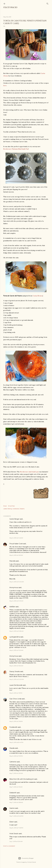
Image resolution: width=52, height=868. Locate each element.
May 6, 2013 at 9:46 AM (16, 538)
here (5, 86)
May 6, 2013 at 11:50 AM (16, 666)
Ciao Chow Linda (15, 699)
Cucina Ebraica (38, 296)
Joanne (12, 808)
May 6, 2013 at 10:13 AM (16, 601)
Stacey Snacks (10, 7)
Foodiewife (13, 727)
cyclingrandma (15, 637)
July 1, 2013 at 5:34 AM (16, 841)
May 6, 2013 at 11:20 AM (16, 650)
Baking (10, 509)
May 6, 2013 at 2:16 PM (16, 721)
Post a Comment (9, 846)
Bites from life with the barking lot (22, 779)
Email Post (11, 506)
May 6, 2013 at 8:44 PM (16, 742)
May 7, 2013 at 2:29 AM (16, 773)
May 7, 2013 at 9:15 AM (16, 787)
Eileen (12, 822)
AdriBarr (12, 607)
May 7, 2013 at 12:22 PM (16, 816)
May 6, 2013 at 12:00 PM (17, 679)
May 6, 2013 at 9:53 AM (16, 555)
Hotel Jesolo (14, 834)
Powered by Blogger (26, 858)
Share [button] (5, 506)
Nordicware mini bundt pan (29, 472)
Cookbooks (16, 509)
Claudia (12, 748)
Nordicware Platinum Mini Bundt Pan (16, 149)
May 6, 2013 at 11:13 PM (16, 756)
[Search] (47, 3)
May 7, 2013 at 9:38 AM (16, 802)
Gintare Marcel (31, 862)
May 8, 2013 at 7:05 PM (16, 828)
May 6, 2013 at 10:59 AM (16, 631)
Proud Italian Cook (16, 544)
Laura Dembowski (16, 685)
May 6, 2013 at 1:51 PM (16, 693)
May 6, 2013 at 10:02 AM (17, 582)
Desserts (22, 509)
